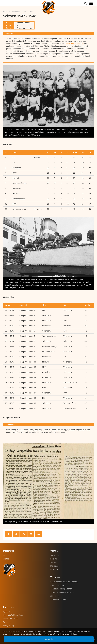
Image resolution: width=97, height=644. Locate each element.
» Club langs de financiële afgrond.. (64, 582)
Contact (6, 559)
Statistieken (55, 566)
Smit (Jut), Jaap (9, 626)
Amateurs (54, 569)
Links (5, 555)
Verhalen (54, 562)
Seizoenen (54, 555)
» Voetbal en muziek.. (59, 599)
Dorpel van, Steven (11, 619)
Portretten (54, 559)
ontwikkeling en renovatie (74, 44)
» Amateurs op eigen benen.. (62, 589)
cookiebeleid (71, 634)
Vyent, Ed (7, 612)
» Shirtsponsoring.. (58, 585)
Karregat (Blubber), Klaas (13, 615)
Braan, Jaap (8, 622)
